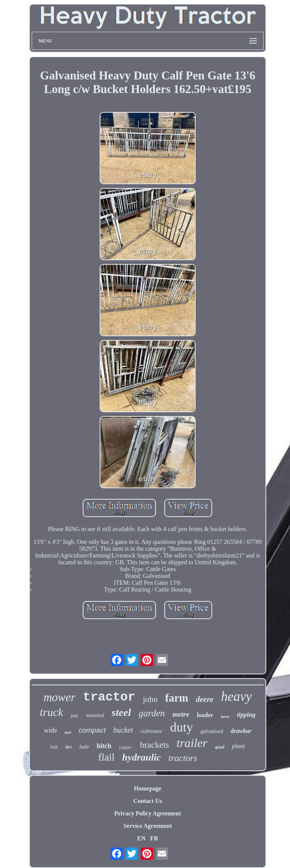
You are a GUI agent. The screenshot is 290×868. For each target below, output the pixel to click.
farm (177, 698)
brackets (155, 745)
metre (181, 714)
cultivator (151, 731)
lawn (225, 716)
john (150, 699)
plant (238, 746)
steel (121, 712)
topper (126, 748)
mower (59, 697)
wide (50, 730)
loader (205, 715)
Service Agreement (148, 826)
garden (152, 713)
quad (220, 747)
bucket (123, 730)
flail (106, 757)
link (54, 747)
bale (84, 747)
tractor (109, 697)
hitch (104, 746)
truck (52, 712)
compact (92, 730)
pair (74, 715)
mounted (95, 715)
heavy (236, 696)
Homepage (148, 788)
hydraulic (141, 757)
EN (141, 838)
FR (154, 838)
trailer (192, 743)
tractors (183, 758)
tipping (246, 715)
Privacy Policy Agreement (148, 813)
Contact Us (148, 801)
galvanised (212, 731)
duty (181, 727)
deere (205, 699)
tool (68, 732)
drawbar (241, 731)
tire (69, 747)
